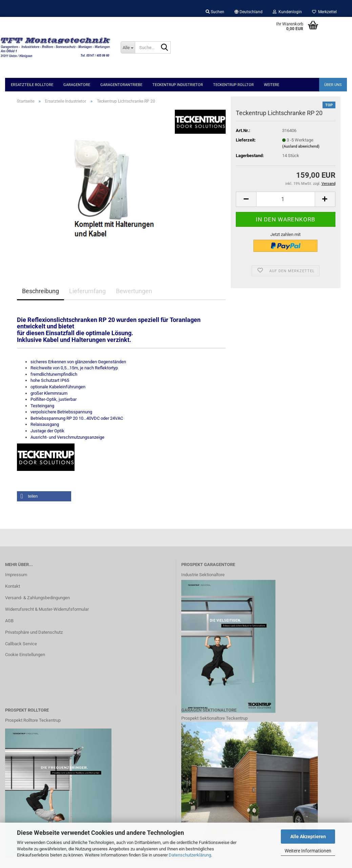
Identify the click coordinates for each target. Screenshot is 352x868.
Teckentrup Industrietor (178, 85)
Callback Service (21, 644)
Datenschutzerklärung (190, 855)
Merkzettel (324, 12)
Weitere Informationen (308, 851)
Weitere (272, 85)
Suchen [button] (215, 12)
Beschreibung (40, 291)
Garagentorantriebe (121, 85)
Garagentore (77, 85)
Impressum (16, 575)
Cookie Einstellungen (25, 655)
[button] (249, 12)
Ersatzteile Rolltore (32, 85)
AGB (9, 621)
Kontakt (13, 586)
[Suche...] (128, 47)
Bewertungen (134, 291)
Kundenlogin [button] (287, 12)
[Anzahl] (285, 199)
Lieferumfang (87, 291)
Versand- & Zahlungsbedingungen (37, 598)
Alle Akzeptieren (308, 837)
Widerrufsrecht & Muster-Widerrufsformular (47, 609)
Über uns (333, 85)
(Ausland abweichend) (301, 146)
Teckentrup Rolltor (233, 85)
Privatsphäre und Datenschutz (34, 632)
